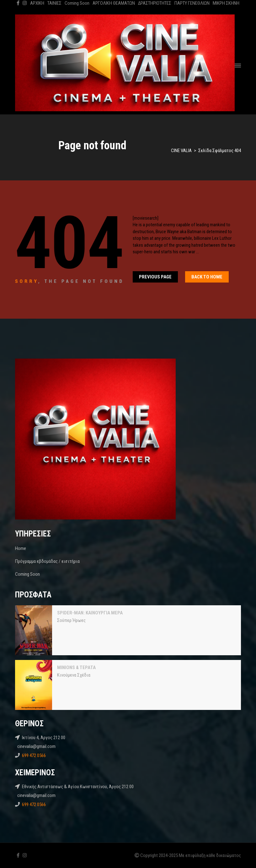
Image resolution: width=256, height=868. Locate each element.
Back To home (207, 277)
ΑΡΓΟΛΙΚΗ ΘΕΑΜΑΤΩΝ (114, 3)
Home (21, 548)
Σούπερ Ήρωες (71, 620)
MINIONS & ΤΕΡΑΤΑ (76, 667)
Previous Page (155, 277)
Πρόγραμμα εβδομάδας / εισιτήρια (47, 561)
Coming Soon (77, 3)
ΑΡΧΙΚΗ (37, 3)
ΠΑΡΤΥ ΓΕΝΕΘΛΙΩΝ (192, 3)
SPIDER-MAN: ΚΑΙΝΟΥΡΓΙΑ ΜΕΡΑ (90, 613)
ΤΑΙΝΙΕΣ (54, 3)
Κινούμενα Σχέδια (74, 675)
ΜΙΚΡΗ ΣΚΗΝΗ (226, 3)
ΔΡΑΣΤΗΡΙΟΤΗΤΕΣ (155, 3)
